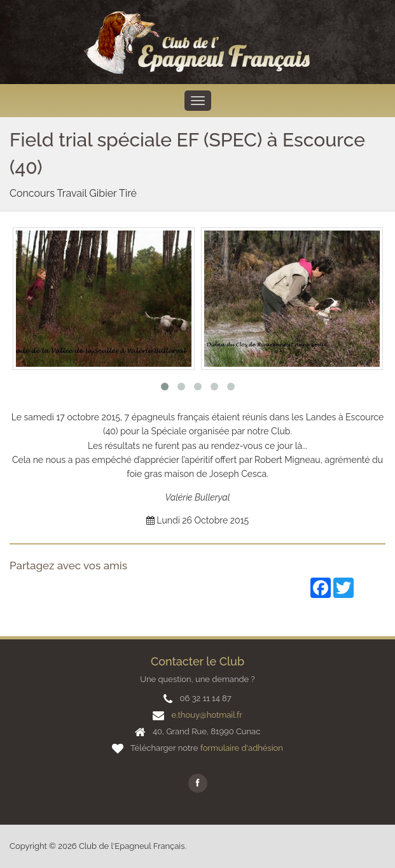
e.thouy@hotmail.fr (206, 715)
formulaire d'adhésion (242, 748)
